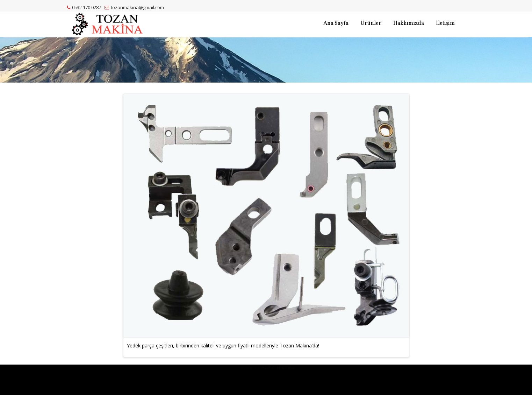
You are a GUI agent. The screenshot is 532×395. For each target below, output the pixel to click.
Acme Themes (278, 377)
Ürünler (371, 23)
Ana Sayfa (336, 23)
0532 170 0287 (84, 7)
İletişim (445, 23)
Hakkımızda (409, 23)
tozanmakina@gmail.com (134, 7)
